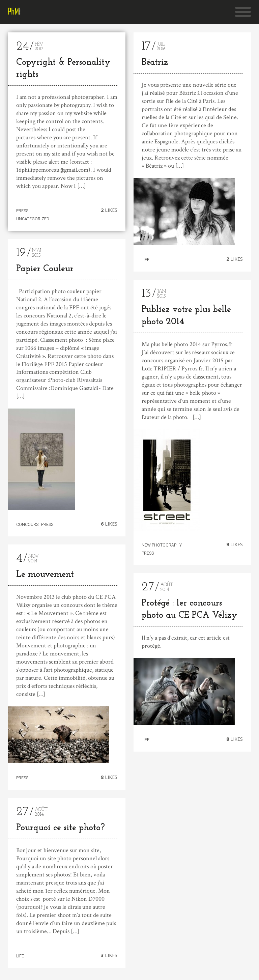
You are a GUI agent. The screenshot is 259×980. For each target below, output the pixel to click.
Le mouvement (45, 575)
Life (20, 957)
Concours (27, 525)
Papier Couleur (45, 269)
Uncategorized (33, 219)
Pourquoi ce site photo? (61, 829)
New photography (162, 545)
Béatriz (155, 63)
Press (22, 211)
